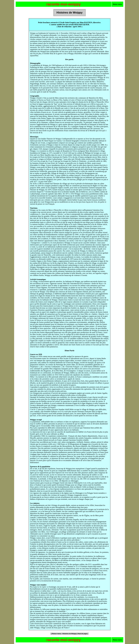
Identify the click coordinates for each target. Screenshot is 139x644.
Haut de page (82, 634)
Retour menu (117, 4)
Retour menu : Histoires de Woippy (64, 634)
